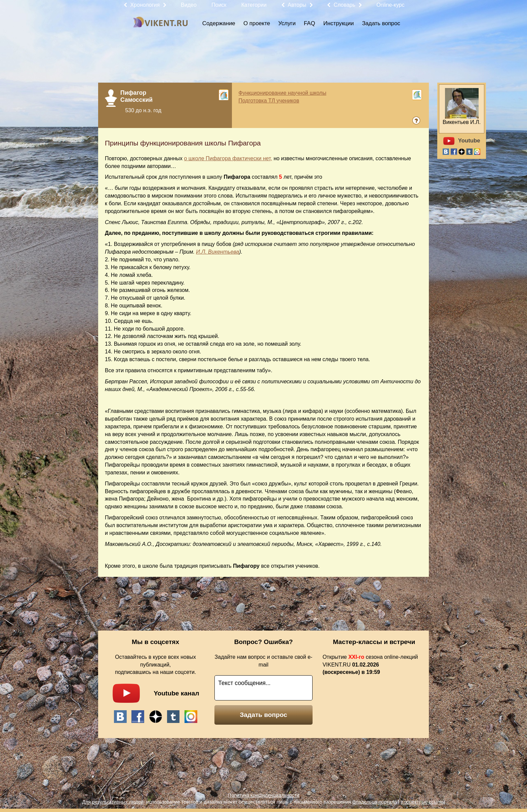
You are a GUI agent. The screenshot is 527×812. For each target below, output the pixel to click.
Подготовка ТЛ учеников (269, 101)
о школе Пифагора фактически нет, (228, 158)
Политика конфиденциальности (263, 795)
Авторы (297, 5)
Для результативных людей (113, 802)
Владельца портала (374, 802)
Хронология (145, 5)
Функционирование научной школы (282, 93)
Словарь (344, 5)
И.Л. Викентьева (217, 252)
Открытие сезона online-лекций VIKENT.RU (370, 665)
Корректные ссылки (423, 802)
